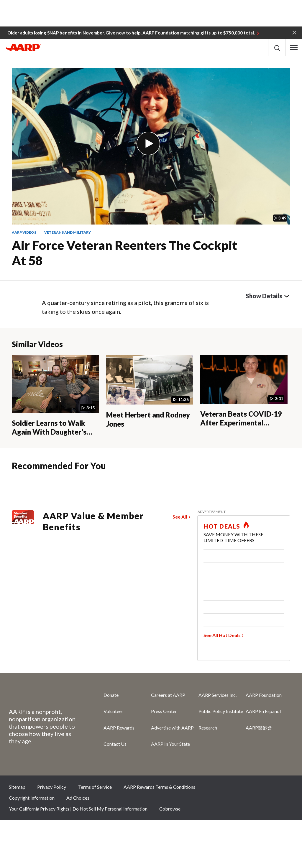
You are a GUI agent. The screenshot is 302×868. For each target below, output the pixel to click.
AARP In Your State (170, 744)
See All (180, 517)
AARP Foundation (264, 695)
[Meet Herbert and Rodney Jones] (150, 392)
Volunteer (113, 711)
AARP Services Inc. (218, 695)
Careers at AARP (168, 695)
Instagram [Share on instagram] (266, 789)
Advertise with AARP (172, 728)
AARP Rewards (119, 728)
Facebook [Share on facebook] (226, 789)
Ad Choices (78, 798)
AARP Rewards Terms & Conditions (159, 787)
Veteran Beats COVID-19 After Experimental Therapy (241, 423)
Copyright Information (32, 798)
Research (208, 728)
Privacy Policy (52, 787)
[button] (294, 32)
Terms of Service (95, 787)
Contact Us (115, 744)
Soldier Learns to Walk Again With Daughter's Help (49, 432)
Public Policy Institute (221, 711)
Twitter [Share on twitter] (246, 789)
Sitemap (17, 787)
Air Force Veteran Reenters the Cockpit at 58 (124, 253)
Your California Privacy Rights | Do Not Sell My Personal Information (78, 809)
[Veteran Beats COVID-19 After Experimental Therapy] (244, 391)
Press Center (164, 711)
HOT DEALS (222, 526)
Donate (111, 695)
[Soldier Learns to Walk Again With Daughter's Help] (55, 396)
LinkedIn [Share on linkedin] (286, 789)
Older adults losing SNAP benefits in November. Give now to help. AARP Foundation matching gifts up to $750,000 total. (131, 33)
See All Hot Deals (222, 635)
